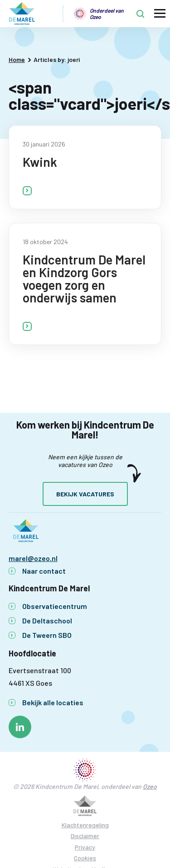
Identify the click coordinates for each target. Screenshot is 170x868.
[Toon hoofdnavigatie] (160, 14)
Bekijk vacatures (85, 494)
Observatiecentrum (55, 606)
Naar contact (44, 571)
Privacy (85, 847)
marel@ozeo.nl (33, 558)
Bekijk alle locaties (53, 702)
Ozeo (150, 786)
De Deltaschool (47, 620)
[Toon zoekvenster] (141, 14)
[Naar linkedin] (20, 727)
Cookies (85, 858)
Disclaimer (85, 836)
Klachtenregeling (85, 825)
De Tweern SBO (47, 635)
